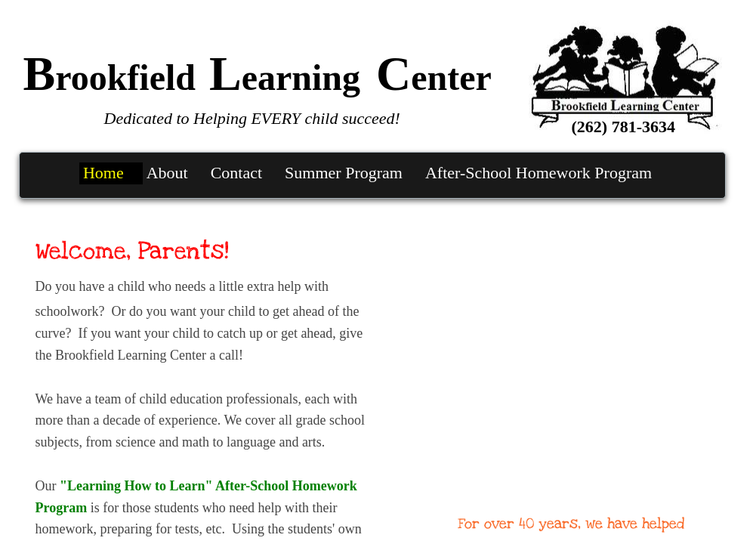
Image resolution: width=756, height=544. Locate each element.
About (167, 173)
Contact (236, 173)
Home (103, 173)
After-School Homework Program (538, 173)
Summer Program (344, 173)
